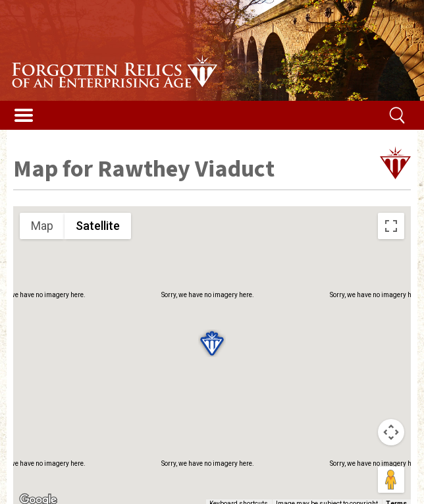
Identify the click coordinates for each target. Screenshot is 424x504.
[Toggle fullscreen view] (391, 226)
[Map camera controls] (391, 432)
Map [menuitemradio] (42, 226)
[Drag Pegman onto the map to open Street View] (391, 480)
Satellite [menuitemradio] (98, 226)
